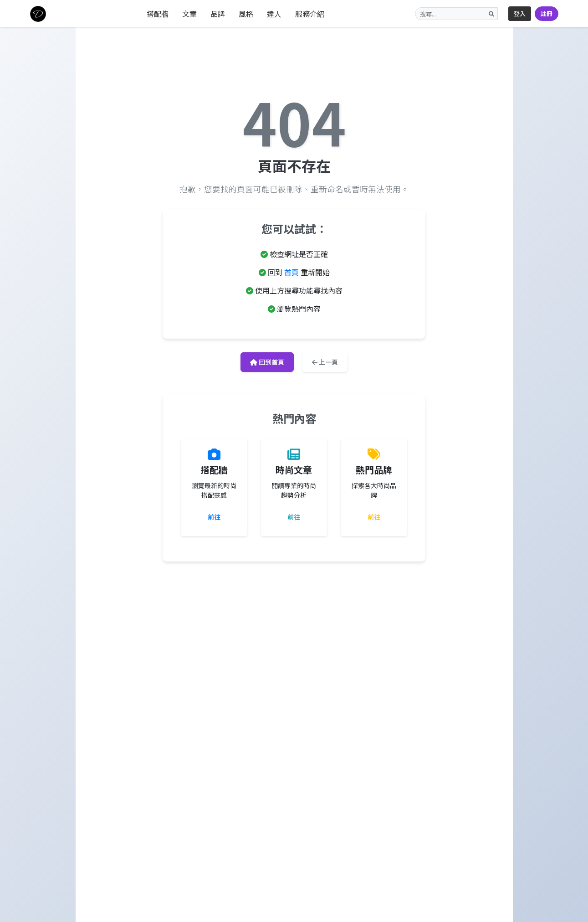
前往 (214, 517)
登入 (520, 13)
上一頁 (325, 362)
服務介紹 (310, 14)
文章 (189, 14)
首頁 (291, 272)
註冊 (547, 13)
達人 (274, 14)
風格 (246, 14)
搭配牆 (158, 14)
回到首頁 (267, 362)
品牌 (218, 14)
